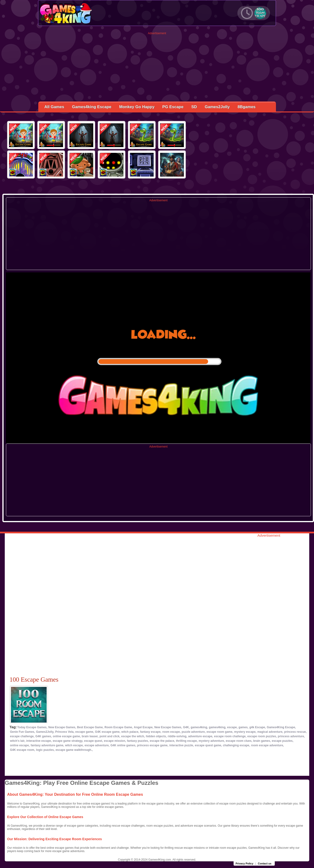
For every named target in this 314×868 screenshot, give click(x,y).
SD (194, 107)
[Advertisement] (157, 68)
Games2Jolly (217, 107)
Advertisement (157, 33)
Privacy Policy (244, 863)
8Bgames (247, 107)
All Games (54, 107)
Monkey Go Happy (137, 107)
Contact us (265, 863)
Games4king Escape (92, 107)
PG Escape (173, 107)
